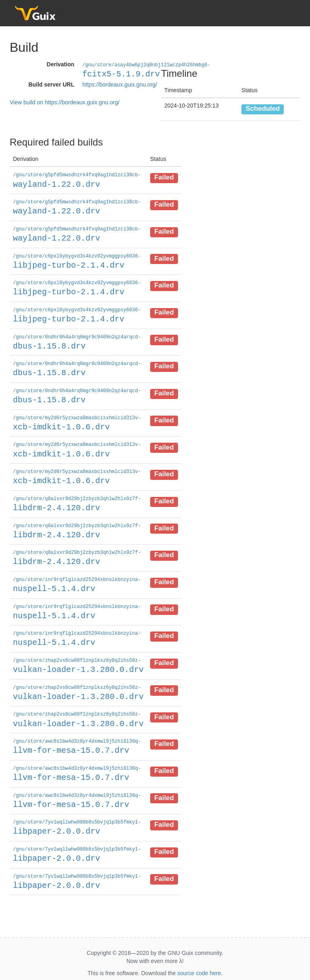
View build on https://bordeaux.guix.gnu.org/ (65, 102)
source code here (199, 961)
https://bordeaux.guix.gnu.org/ (120, 84)
